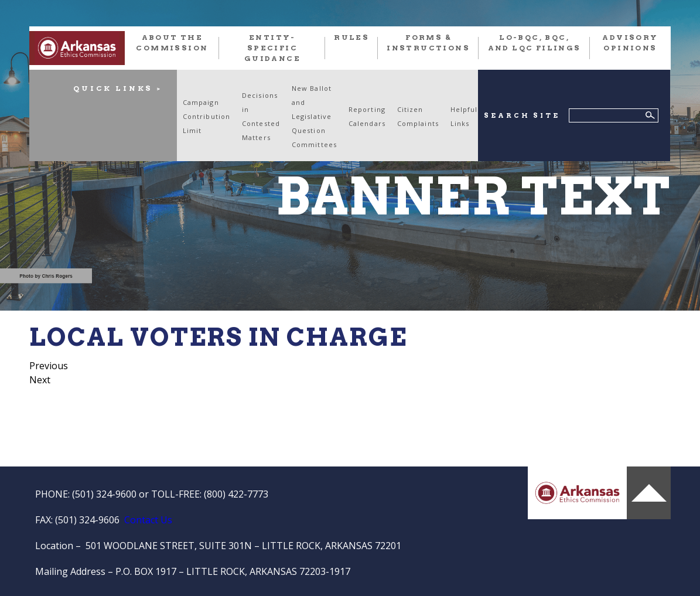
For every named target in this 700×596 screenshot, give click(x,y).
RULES (351, 37)
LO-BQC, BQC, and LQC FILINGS (535, 42)
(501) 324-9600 (104, 494)
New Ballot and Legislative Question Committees (314, 116)
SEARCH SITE (522, 115)
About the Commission (172, 42)
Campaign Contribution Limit (206, 116)
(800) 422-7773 (236, 494)
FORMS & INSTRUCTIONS (428, 42)
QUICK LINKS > (118, 88)
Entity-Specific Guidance (272, 48)
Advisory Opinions (630, 42)
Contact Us (148, 520)
